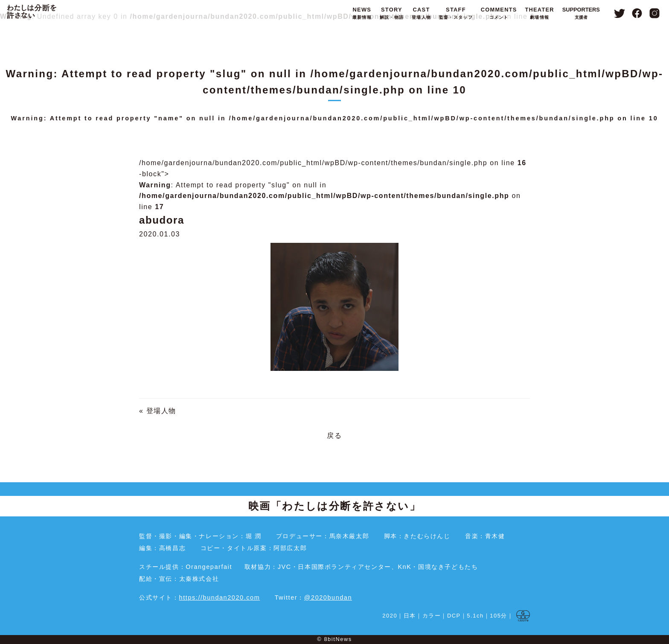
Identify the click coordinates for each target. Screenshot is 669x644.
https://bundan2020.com (220, 597)
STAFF (456, 14)
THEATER (539, 14)
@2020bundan (328, 597)
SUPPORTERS (581, 14)
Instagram (655, 13)
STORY (392, 14)
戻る (334, 436)
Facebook (637, 13)
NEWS (362, 14)
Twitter (619, 13)
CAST (421, 14)
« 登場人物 (158, 411)
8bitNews (338, 639)
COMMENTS (499, 14)
